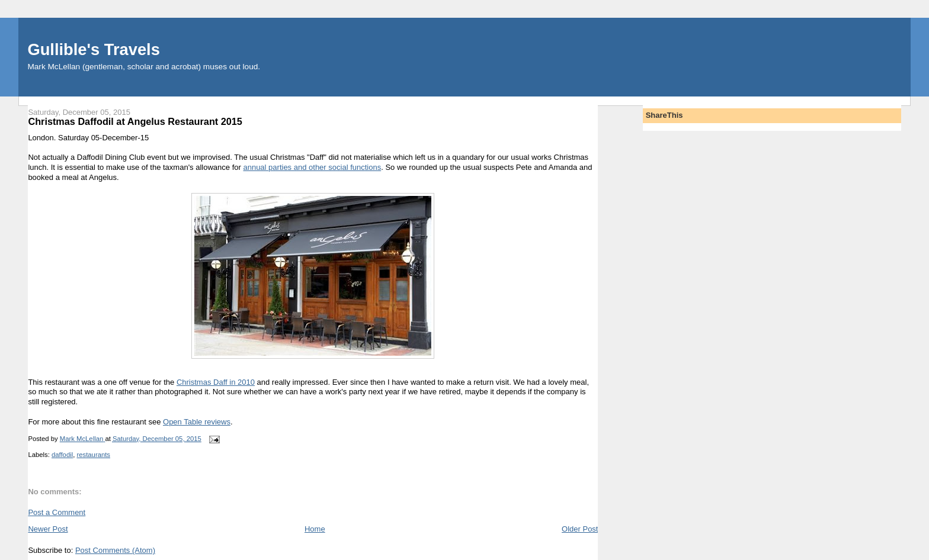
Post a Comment (57, 512)
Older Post (580, 529)
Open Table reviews (197, 422)
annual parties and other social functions (312, 167)
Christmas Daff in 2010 (216, 382)
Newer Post (48, 529)
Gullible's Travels (93, 49)
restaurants (93, 455)
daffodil (62, 455)
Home (315, 529)
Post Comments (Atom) (115, 550)
